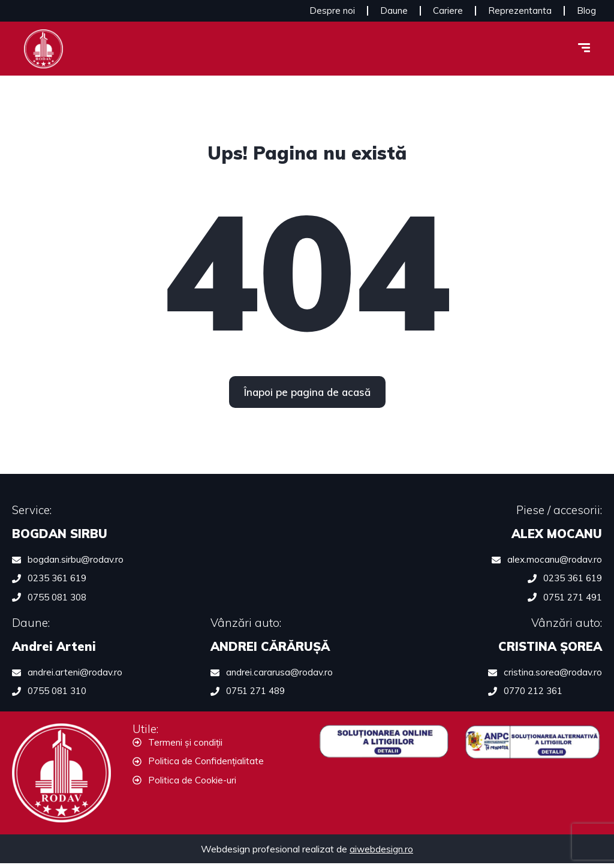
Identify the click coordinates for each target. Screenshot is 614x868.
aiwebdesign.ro (381, 854)
